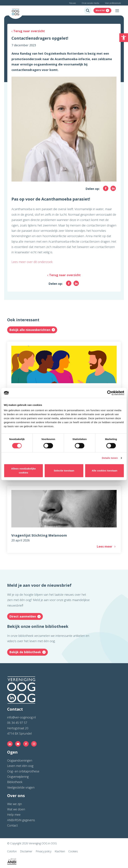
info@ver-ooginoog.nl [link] (21, 717)
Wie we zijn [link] (14, 804)
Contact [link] (12, 825)
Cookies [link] (73, 851)
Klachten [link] (60, 851)
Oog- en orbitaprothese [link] (23, 771)
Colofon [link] (12, 851)
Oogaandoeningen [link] (20, 760)
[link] (124, 38)
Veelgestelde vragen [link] (21, 787)
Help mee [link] (14, 815)
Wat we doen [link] (16, 809)
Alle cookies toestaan (104, 471)
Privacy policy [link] (43, 851)
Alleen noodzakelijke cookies (23, 471)
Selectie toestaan (64, 471)
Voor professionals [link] (113, 3)
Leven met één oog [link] (20, 766)
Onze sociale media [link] (90, 3)
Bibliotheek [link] (15, 782)
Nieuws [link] (72, 3)
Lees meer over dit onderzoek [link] (32, 262)
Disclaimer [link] (26, 851)
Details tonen (110, 458)
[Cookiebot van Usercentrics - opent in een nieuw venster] (110, 393)
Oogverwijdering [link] (18, 777)
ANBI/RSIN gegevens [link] (21, 820)
